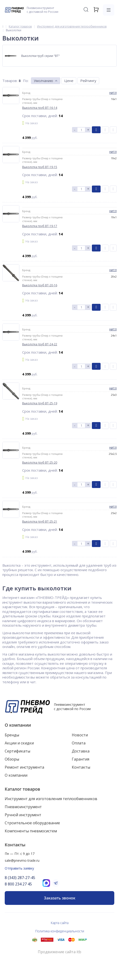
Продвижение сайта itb (59, 952)
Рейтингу (88, 81)
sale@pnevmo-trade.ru (22, 860)
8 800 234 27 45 (18, 884)
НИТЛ (113, 93)
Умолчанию (43, 81)
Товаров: (10, 81)
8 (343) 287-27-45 (20, 878)
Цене (69, 81)
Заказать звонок (60, 898)
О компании (18, 725)
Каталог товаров (22, 789)
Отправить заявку (19, 868)
